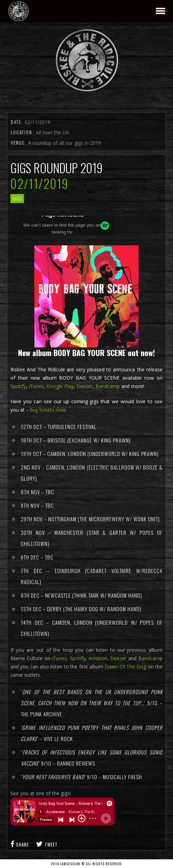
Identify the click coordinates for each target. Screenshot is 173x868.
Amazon (98, 658)
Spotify (18, 386)
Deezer (85, 386)
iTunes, (37, 386)
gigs (17, 199)
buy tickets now (48, 410)
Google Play (60, 386)
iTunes (59, 658)
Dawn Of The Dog (125, 667)
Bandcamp (108, 386)
